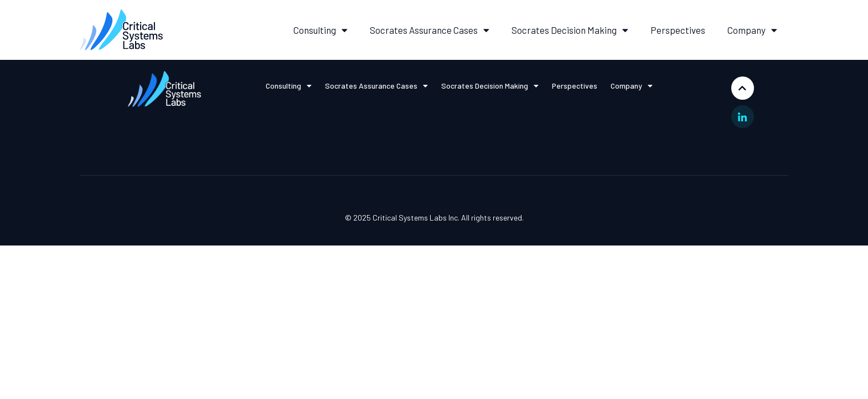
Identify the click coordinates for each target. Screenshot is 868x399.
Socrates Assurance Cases (430, 30)
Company (752, 30)
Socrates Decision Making (570, 30)
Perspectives (678, 30)
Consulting (321, 30)
